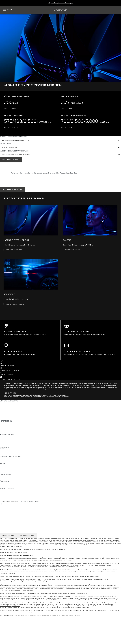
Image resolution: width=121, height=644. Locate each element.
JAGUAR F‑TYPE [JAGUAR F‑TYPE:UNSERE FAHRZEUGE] (7, 411)
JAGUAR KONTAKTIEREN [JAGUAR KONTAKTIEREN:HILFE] (10, 469)
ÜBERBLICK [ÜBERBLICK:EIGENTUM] (5, 451)
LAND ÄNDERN (6, 508)
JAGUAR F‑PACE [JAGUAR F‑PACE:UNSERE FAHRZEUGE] (7, 404)
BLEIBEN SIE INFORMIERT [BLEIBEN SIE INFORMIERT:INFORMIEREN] (11, 426)
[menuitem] (60, 626)
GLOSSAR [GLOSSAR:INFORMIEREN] (4, 431)
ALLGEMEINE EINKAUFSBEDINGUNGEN (16, 510)
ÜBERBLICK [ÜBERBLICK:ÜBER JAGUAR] (5, 478)
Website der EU (116, 543)
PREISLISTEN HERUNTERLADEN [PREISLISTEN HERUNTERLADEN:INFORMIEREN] (13, 424)
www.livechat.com (34, 598)
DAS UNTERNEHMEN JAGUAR (12, 517)
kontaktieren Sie (22, 546)
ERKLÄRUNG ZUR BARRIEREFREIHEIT (16, 519)
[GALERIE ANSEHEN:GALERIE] (71, 250)
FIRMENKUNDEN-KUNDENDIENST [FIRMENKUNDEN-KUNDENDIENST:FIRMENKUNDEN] (14, 444)
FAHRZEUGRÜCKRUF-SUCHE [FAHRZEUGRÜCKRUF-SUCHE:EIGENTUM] (12, 455)
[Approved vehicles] (60, 637)
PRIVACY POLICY (7, 512)
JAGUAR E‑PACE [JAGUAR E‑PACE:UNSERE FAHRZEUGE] (7, 406)
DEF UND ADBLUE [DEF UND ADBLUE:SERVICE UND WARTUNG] (7, 462)
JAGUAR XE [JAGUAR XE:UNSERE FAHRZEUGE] (5, 413)
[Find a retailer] (60, 642)
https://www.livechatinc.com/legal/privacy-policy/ (75, 608)
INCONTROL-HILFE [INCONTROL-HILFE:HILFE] (8, 473)
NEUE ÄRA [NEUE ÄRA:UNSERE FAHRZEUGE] (4, 420)
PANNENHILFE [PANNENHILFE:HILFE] (6, 467)
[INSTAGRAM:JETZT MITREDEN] (6, 491)
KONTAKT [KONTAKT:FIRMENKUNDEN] (4, 446)
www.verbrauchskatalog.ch (99, 388)
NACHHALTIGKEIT (7, 487)
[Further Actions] (2, 362)
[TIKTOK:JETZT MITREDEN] (4, 493)
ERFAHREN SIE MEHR (11, 160)
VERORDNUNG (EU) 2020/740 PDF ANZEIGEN (13, 553)
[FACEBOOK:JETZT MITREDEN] (6, 498)
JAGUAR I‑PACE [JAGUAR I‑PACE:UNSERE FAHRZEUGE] (6, 408)
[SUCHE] (2, 505)
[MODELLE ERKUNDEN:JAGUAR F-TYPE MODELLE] (13, 250)
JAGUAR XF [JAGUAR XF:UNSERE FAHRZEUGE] (5, 415)
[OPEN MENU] (7, 10)
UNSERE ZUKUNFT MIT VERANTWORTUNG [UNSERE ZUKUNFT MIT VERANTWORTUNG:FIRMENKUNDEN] (17, 442)
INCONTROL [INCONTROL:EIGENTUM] (5, 453)
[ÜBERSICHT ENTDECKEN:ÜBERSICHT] (14, 304)
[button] (60, 366)
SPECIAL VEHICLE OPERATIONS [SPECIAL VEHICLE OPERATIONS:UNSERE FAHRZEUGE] (13, 417)
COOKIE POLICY (7, 514)
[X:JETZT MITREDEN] (2, 500)
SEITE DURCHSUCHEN (31, 503)
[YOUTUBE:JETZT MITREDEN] (5, 496)
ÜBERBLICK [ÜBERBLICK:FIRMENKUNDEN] (5, 438)
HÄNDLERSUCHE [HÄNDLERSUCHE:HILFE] (7, 471)
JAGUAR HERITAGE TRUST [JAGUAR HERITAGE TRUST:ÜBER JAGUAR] (11, 480)
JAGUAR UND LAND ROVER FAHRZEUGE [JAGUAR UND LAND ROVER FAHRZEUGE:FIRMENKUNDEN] (17, 440)
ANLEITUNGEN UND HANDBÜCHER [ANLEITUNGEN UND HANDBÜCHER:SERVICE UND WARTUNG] (14, 460)
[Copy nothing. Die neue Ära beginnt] (61, 3)
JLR (2, 485)
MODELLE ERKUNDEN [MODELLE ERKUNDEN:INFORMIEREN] (9, 429)
